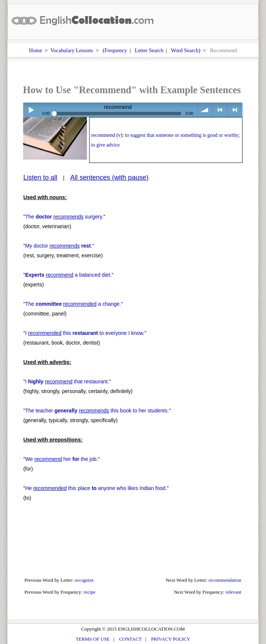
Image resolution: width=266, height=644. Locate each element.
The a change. (73, 304)
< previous (220, 110)
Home (36, 50)
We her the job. (61, 459)
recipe (90, 592)
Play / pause (30, 110)
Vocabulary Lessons (72, 50)
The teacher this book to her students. (97, 411)
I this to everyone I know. (85, 333)
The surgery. (64, 217)
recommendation (225, 580)
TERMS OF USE (93, 639)
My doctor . (59, 246)
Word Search (185, 50)
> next (235, 110)
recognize (84, 580)
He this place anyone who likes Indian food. (96, 488)
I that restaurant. (67, 381)
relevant (234, 592)
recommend (103, 135)
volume (205, 110)
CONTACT (130, 639)
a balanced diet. (68, 275)
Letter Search (149, 50)
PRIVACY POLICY (171, 639)
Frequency (116, 50)
